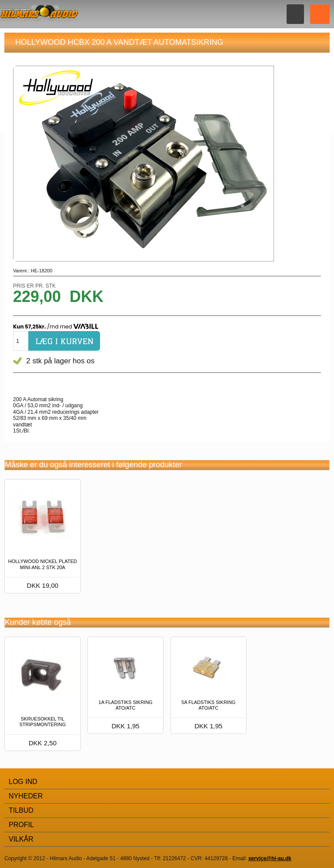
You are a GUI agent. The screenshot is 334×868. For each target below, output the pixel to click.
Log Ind (23, 782)
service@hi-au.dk (270, 858)
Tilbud (21, 810)
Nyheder (26, 796)
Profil (21, 825)
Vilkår (21, 839)
